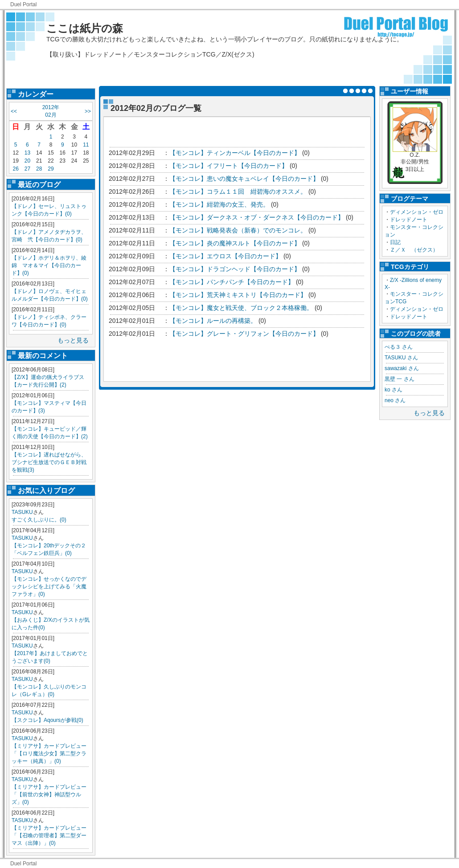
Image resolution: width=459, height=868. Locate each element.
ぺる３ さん (399, 347)
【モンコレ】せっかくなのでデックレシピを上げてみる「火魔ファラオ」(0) (49, 587)
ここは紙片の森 (85, 28)
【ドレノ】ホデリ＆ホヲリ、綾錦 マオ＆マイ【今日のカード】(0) (49, 265)
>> (88, 111)
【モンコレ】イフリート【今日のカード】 (229, 166)
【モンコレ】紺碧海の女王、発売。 (219, 204)
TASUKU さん (401, 358)
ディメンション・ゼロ (417, 212)
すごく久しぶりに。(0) (39, 520)
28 (39, 169)
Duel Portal (23, 4)
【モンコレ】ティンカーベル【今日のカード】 (235, 153)
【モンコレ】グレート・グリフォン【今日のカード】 (244, 334)
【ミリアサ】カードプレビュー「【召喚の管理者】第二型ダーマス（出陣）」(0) (49, 835)
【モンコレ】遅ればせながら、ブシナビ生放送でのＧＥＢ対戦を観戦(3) (49, 462)
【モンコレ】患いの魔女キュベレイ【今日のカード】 (244, 179)
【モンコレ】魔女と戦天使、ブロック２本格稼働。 (241, 308)
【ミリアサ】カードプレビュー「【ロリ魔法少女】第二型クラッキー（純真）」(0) (49, 754)
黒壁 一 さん (400, 379)
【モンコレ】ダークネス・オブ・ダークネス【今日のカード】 (257, 217)
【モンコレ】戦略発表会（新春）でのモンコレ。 (239, 230)
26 (15, 169)
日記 (395, 242)
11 (86, 145)
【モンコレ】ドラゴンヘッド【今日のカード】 (235, 269)
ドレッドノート (409, 220)
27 (27, 169)
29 (51, 169)
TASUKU (22, 512)
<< (14, 111)
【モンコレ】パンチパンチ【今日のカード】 (232, 282)
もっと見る (73, 340)
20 (27, 161)
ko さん (393, 390)
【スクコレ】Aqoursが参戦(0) (47, 720)
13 (27, 153)
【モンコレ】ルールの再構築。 (213, 321)
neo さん (395, 400)
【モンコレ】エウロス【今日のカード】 (225, 256)
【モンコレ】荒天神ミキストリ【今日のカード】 (238, 295)
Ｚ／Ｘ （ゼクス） (414, 250)
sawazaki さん (402, 368)
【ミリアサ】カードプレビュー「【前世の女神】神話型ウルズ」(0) (49, 795)
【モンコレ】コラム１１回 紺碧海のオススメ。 (238, 192)
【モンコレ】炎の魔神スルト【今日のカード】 (235, 243)
